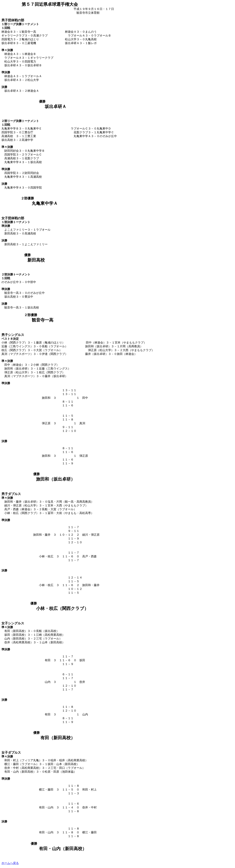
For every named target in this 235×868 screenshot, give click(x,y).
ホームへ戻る (10, 863)
